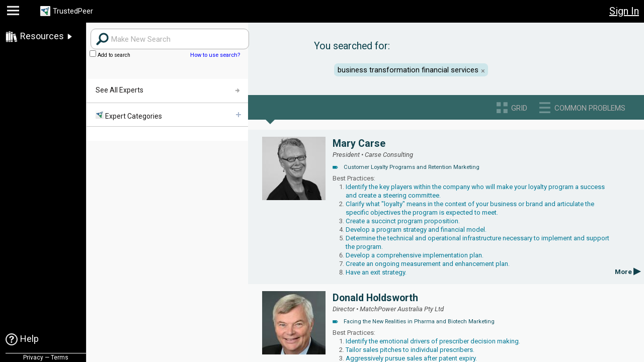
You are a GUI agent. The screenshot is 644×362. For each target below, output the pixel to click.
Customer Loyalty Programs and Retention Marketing (412, 167)
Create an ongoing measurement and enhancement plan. (428, 264)
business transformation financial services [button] (408, 70)
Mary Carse (359, 144)
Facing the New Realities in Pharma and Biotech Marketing (419, 322)
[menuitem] (167, 115)
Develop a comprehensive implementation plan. (415, 255)
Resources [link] (42, 36)
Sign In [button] (624, 11)
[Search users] (170, 39)
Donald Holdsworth (375, 298)
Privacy (33, 357)
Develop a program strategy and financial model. (416, 230)
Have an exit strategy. (376, 272)
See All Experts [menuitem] (119, 90)
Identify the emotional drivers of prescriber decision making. (433, 341)
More (628, 272)
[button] (14, 13)
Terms (60, 357)
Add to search (110, 55)
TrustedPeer (79, 11)
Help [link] (29, 339)
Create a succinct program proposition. (403, 221)
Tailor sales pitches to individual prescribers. (410, 350)
